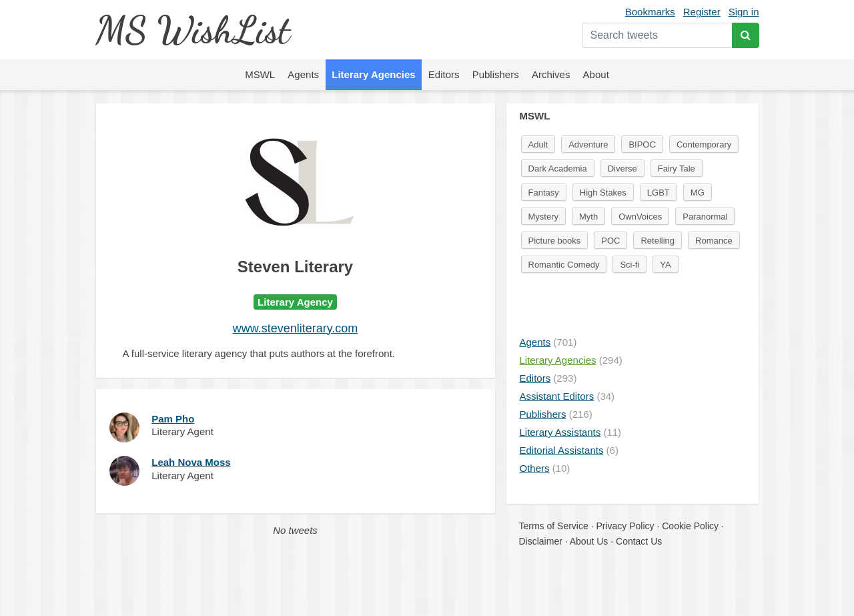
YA (665, 265)
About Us (589, 541)
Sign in (744, 12)
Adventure (588, 144)
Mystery (544, 217)
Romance (714, 241)
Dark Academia (558, 169)
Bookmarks (650, 12)
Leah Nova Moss (191, 462)
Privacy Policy (625, 526)
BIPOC (642, 144)
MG (698, 193)
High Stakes (603, 193)
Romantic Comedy (564, 265)
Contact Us (639, 541)
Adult (538, 144)
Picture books (555, 241)
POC (610, 241)
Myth (588, 217)
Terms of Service (554, 526)
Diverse (622, 169)
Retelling (658, 241)
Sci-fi (629, 265)
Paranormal (705, 217)
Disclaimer (541, 541)
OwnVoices (640, 217)
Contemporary (704, 144)
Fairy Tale (677, 169)
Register (702, 12)
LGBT (659, 193)
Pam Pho (173, 419)
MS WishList (192, 30)
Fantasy (544, 193)
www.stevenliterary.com (296, 328)
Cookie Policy (690, 526)
